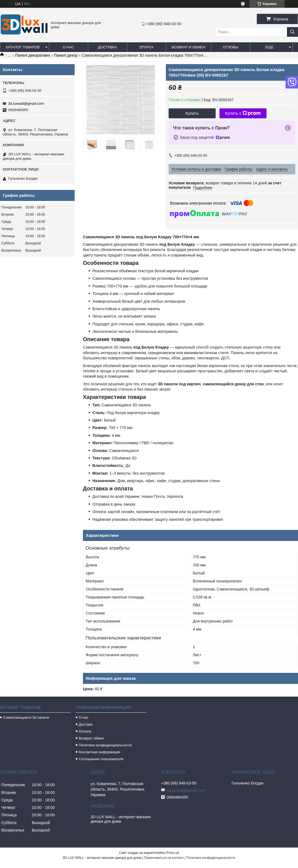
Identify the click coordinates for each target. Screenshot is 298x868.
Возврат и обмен (189, 47)
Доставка (107, 47)
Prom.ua (173, 853)
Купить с (243, 113)
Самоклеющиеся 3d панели (26, 717)
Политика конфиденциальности (105, 745)
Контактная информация (99, 752)
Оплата (147, 47)
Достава (86, 724)
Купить (192, 113)
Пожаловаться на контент (164, 858)
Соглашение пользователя (101, 759)
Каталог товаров (23, 47)
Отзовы (231, 47)
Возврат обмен (91, 738)
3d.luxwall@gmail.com (26, 104)
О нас (68, 47)
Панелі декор (66, 55)
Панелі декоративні (33, 55)
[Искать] (292, 32)
